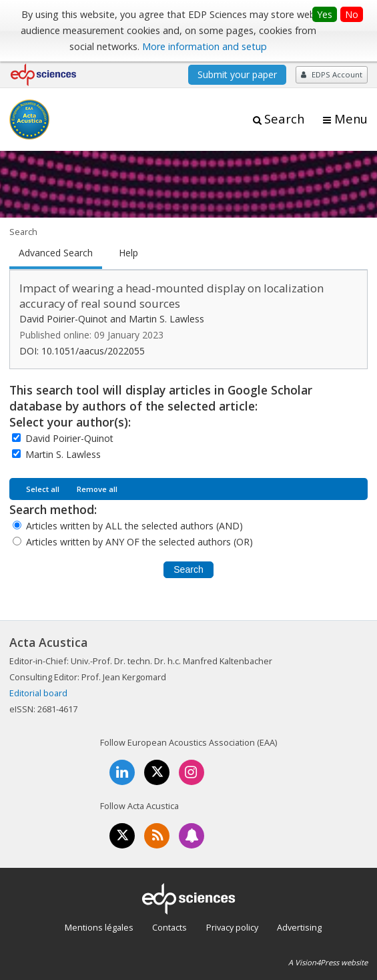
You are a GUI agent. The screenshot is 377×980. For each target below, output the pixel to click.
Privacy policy (232, 927)
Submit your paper (237, 74)
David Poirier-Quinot (69, 438)
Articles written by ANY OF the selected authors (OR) (139, 542)
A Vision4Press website (328, 962)
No (352, 14)
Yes (325, 14)
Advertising (299, 927)
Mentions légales (99, 927)
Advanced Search (56, 253)
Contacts (169, 927)
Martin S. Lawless (63, 454)
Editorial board (38, 693)
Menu (351, 119)
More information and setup (205, 46)
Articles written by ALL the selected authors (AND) (134, 526)
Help (128, 253)
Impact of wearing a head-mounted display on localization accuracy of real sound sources (171, 296)
